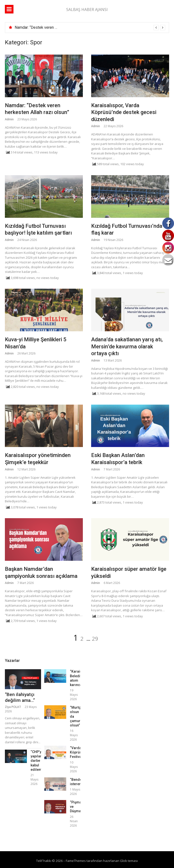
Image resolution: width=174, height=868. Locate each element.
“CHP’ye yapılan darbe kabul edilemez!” (39, 761)
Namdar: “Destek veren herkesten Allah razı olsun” (57, 27)
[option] (90, 28)
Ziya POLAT (13, 707)
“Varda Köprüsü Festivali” (77, 752)
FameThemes (76, 861)
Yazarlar (12, 661)
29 (95, 639)
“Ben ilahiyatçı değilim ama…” (20, 697)
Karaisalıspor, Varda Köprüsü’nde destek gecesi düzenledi (124, 112)
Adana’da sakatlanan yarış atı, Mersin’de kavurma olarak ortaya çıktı (127, 346)
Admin (9, 119)
